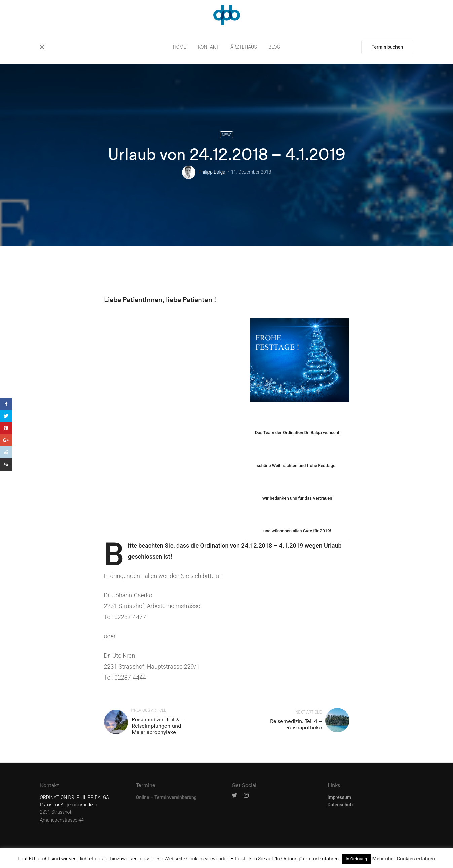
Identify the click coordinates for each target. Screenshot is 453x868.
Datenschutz (341, 805)
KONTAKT (208, 47)
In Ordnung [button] (356, 859)
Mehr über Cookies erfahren (404, 859)
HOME (179, 47)
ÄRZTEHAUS (244, 47)
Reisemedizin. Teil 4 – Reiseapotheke (296, 724)
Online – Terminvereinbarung (166, 797)
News (227, 135)
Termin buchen (387, 47)
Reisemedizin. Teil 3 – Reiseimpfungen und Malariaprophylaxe (157, 726)
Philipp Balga (212, 172)
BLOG (275, 47)
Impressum (339, 797)
